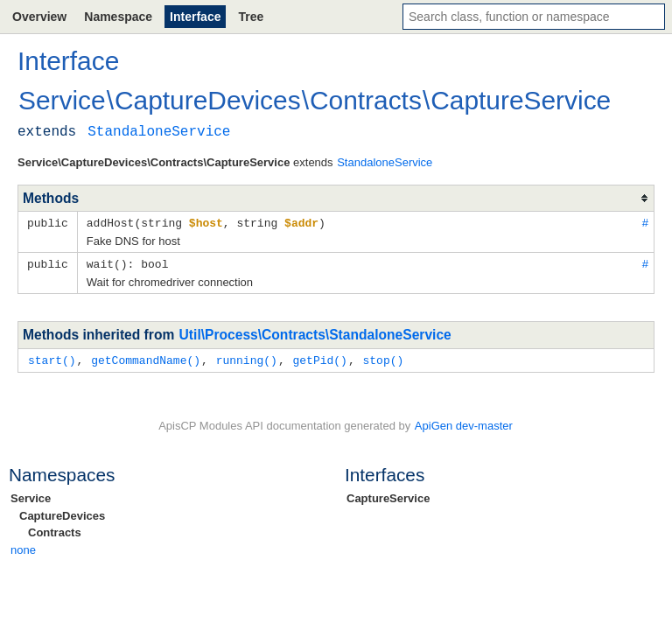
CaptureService (388, 496)
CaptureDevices (62, 513)
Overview (39, 17)
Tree (251, 17)
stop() (383, 358)
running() (247, 358)
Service (31, 496)
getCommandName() (146, 358)
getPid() (319, 358)
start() (52, 358)
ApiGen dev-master (464, 423)
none (23, 547)
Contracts (55, 530)
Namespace (118, 17)
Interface (195, 17)
